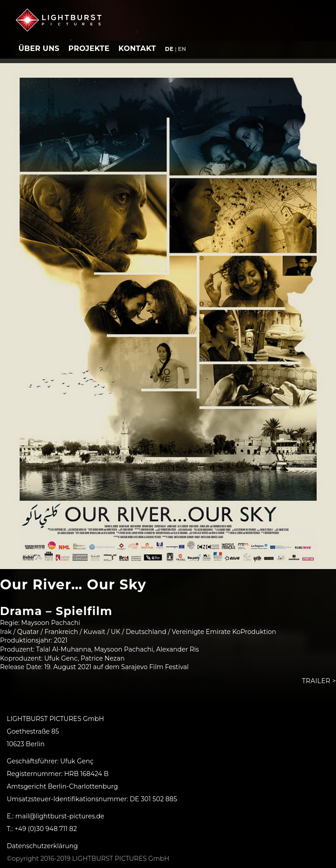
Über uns (39, 48)
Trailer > (319, 681)
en (182, 49)
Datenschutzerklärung (42, 846)
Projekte (89, 48)
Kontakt (137, 48)
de (169, 49)
